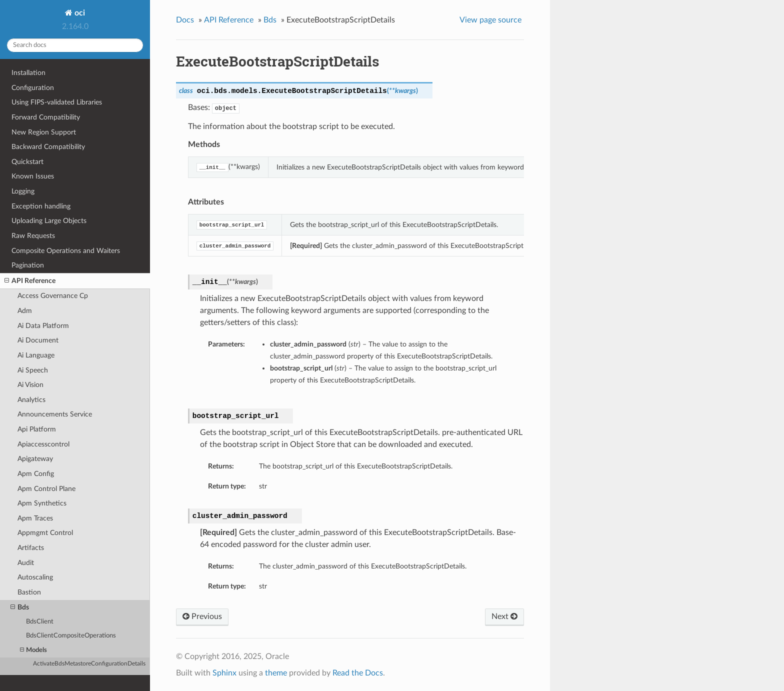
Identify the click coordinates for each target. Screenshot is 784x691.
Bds (20, 607)
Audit (26, 563)
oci (79, 13)
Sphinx (224, 673)
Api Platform (37, 429)
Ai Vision (30, 385)
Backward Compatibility (48, 147)
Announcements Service (55, 414)
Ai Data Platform (43, 326)
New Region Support (44, 132)
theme (276, 673)
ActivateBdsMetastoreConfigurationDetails (89, 664)
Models (33, 650)
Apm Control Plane (46, 489)
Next (504, 616)
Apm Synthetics (42, 503)
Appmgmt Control (45, 533)
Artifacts (31, 548)
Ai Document (38, 340)
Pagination (28, 265)
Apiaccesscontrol (43, 444)
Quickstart (27, 162)
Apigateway (35, 459)
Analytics (31, 400)
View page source (490, 20)
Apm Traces (35, 518)
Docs (185, 20)
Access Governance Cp (53, 296)
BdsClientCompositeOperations (71, 636)
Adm (25, 311)
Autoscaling (35, 577)
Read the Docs (358, 673)
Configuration (33, 88)
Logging (23, 191)
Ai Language (36, 355)
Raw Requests (33, 236)
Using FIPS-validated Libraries (57, 102)
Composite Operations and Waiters (66, 251)
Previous (202, 616)
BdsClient (40, 622)
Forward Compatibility (46, 117)
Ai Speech (33, 370)
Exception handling (41, 206)
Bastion (29, 592)
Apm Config (36, 474)
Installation (28, 73)
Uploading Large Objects (49, 221)
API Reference (30, 281)
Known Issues (33, 176)
